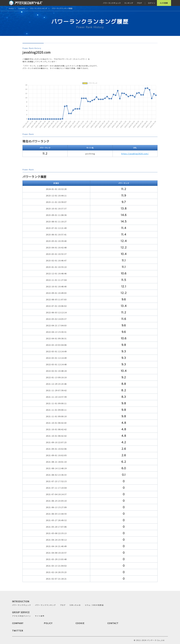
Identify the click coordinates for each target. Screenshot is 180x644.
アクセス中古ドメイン (21, 616)
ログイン (152, 3)
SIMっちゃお (75, 605)
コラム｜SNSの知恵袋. (94, 605)
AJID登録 (164, 3)
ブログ (139, 3)
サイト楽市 (40, 616)
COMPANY (18, 623)
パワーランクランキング (39, 8)
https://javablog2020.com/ (135, 154)
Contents (22, 8)
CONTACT (113, 623)
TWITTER (18, 631)
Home (11, 8)
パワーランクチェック (112, 3)
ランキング (129, 3)
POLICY (48, 623)
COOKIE (80, 623)
